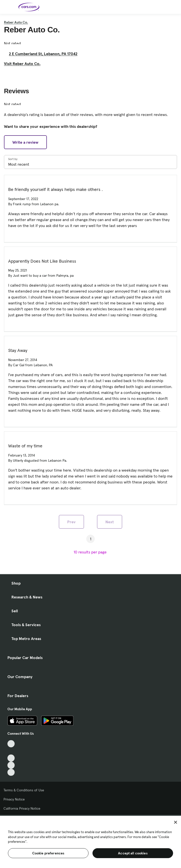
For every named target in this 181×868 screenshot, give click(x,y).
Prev (71, 522)
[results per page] (91, 552)
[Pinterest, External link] (11, 772)
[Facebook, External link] (11, 751)
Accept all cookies (133, 853)
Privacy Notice (14, 799)
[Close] (176, 822)
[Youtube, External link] (11, 758)
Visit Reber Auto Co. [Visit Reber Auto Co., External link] (24, 64)
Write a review (25, 142)
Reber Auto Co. (16, 22)
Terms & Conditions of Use (24, 790)
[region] (90, 841)
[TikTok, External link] (11, 744)
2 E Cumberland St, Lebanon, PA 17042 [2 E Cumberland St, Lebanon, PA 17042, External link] (45, 54)
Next (110, 522)
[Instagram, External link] (11, 765)
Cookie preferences (48, 853)
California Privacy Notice (22, 808)
